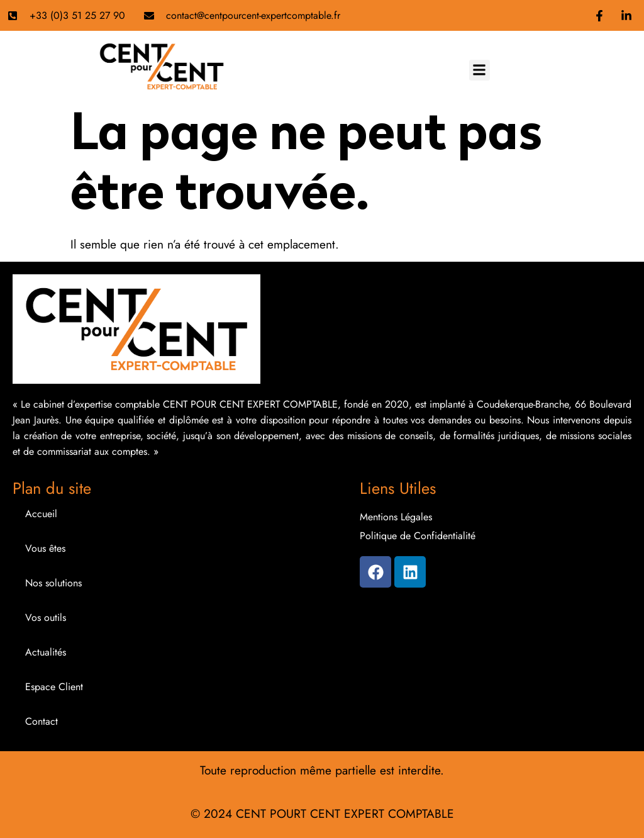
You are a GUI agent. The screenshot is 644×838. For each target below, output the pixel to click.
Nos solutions (53, 583)
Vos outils (46, 617)
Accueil (41, 514)
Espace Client (54, 687)
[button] (480, 70)
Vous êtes (45, 548)
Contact (42, 721)
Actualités (46, 652)
